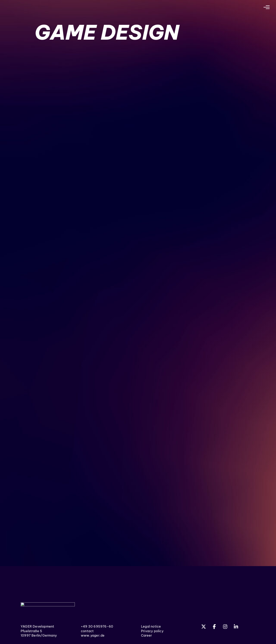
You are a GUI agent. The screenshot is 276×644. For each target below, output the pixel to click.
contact (87, 631)
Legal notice (151, 626)
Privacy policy (152, 631)
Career (146, 635)
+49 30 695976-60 (97, 626)
